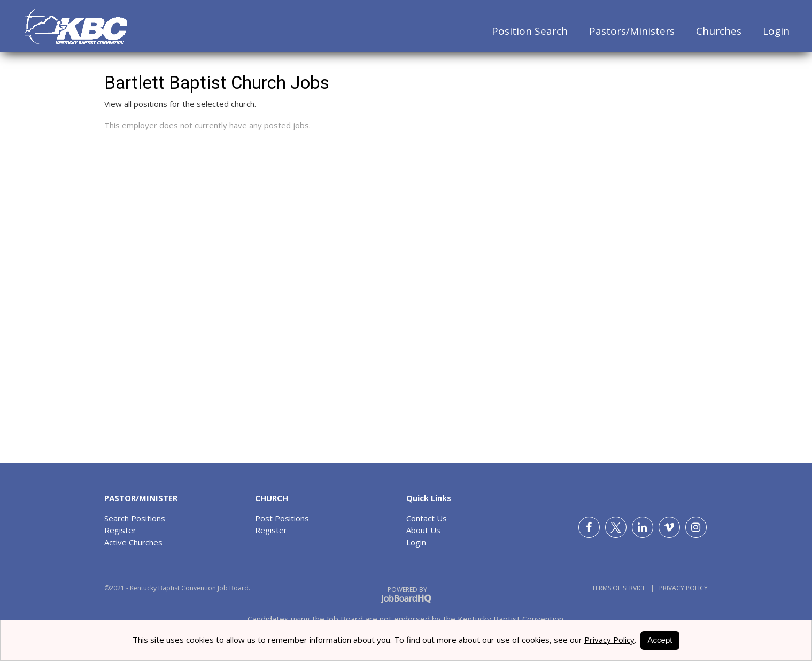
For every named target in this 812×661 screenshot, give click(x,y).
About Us (423, 530)
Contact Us (427, 518)
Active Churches (133, 542)
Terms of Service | (623, 588)
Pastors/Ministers (632, 31)
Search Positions (135, 518)
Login (776, 31)
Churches (719, 31)
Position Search (530, 31)
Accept (660, 640)
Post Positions (282, 518)
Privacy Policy (681, 588)
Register (120, 530)
